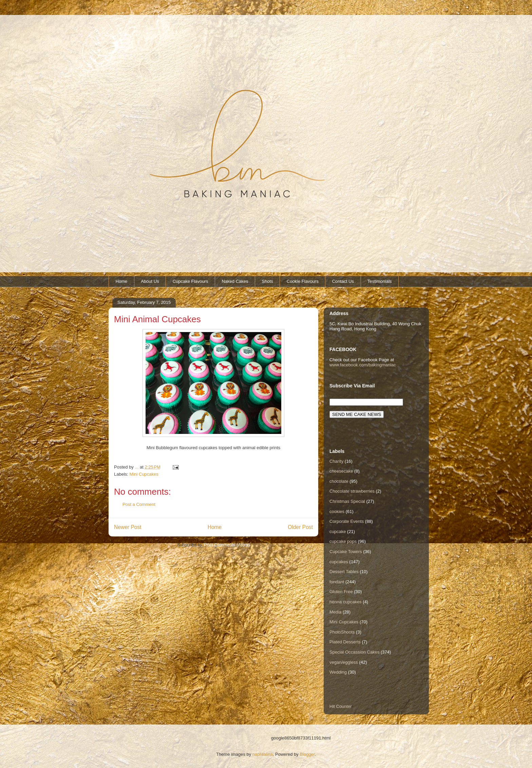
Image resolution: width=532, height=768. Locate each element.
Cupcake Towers (346, 552)
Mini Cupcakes (144, 474)
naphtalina (263, 754)
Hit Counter (341, 706)
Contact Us (343, 281)
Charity (336, 461)
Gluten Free (341, 592)
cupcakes (339, 562)
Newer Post (128, 527)
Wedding (338, 672)
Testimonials (380, 281)
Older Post (300, 527)
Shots (268, 281)
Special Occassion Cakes (354, 652)
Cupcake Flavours (191, 281)
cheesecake (341, 471)
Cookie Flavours (303, 281)
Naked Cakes (235, 281)
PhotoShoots (342, 632)
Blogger (307, 754)
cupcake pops (343, 541)
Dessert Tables (344, 572)
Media (335, 612)
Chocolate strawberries (352, 491)
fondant (337, 582)
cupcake (338, 532)
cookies (337, 511)
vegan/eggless (344, 662)
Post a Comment (139, 504)
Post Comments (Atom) (227, 545)
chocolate (339, 481)
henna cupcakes (346, 602)
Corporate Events (347, 521)
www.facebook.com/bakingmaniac (363, 365)
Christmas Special (347, 501)
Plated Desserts (345, 642)
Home (122, 281)
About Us (150, 281)
